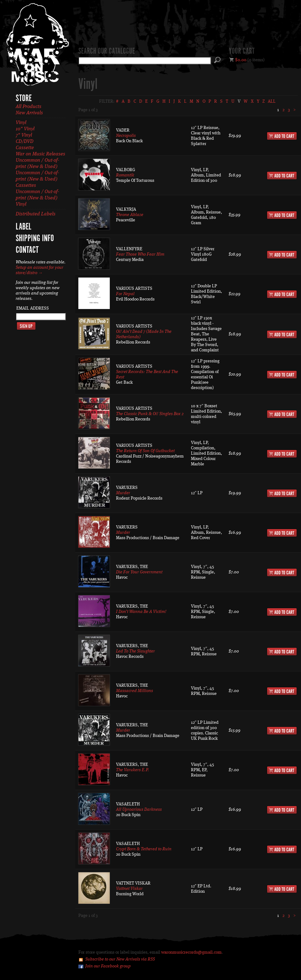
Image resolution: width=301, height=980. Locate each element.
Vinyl (21, 123)
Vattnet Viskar (129, 889)
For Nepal (125, 294)
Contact (27, 250)
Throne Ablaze (130, 215)
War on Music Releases (40, 154)
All (272, 101)
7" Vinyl (24, 135)
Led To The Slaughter (135, 651)
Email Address (33, 308)
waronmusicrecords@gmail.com (191, 952)
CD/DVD (25, 142)
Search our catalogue (107, 51)
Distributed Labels (36, 214)
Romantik (125, 175)
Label (24, 227)
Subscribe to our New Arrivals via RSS (120, 959)
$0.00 (241, 60)
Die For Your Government (139, 572)
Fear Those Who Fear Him (140, 254)
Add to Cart (282, 136)
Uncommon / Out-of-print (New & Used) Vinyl (37, 198)
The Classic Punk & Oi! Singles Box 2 (150, 414)
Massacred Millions (135, 691)
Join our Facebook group (108, 966)
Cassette (25, 148)
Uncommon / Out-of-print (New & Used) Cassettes (37, 179)
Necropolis (126, 136)
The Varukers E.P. (132, 770)
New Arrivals (29, 113)
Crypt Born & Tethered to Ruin (144, 849)
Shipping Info (35, 239)
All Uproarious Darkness (139, 809)
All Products (29, 107)
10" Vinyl (25, 129)
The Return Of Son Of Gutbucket (145, 451)
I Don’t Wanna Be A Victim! (141, 612)
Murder (123, 493)
